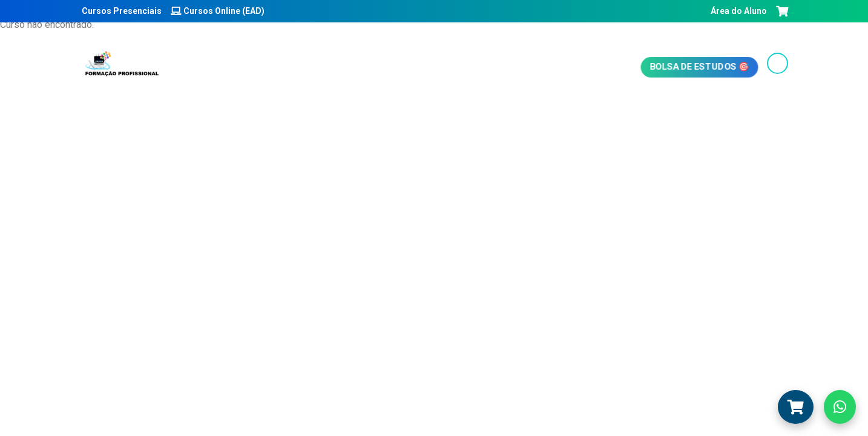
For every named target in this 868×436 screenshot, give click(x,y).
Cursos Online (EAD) (218, 11)
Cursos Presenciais (121, 11)
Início (238, 64)
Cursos (370, 64)
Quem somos (302, 64)
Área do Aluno (738, 11)
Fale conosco (602, 64)
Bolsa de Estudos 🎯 (699, 66)
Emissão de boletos (501, 64)
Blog (421, 64)
